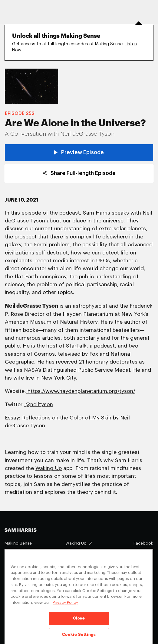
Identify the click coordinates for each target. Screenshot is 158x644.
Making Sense (18, 543)
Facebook (143, 543)
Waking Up (76, 543)
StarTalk (76, 346)
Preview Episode (79, 152)
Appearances (18, 552)
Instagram (143, 552)
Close (79, 623)
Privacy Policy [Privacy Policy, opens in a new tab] (65, 607)
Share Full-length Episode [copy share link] (79, 173)
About (71, 553)
